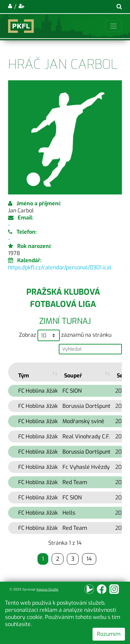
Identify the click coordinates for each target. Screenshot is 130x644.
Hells (69, 513)
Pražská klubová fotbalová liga (63, 298)
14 (89, 559)
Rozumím (109, 634)
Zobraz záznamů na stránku (65, 335)
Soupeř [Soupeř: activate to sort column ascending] (73, 376)
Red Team (75, 482)
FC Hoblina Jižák (38, 391)
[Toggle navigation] (113, 26)
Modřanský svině (83, 421)
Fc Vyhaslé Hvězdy (86, 467)
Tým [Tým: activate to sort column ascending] (24, 376)
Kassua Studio (47, 589)
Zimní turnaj (65, 321)
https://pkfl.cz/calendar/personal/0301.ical (60, 267)
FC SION (72, 391)
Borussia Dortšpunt (86, 406)
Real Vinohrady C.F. (86, 437)
